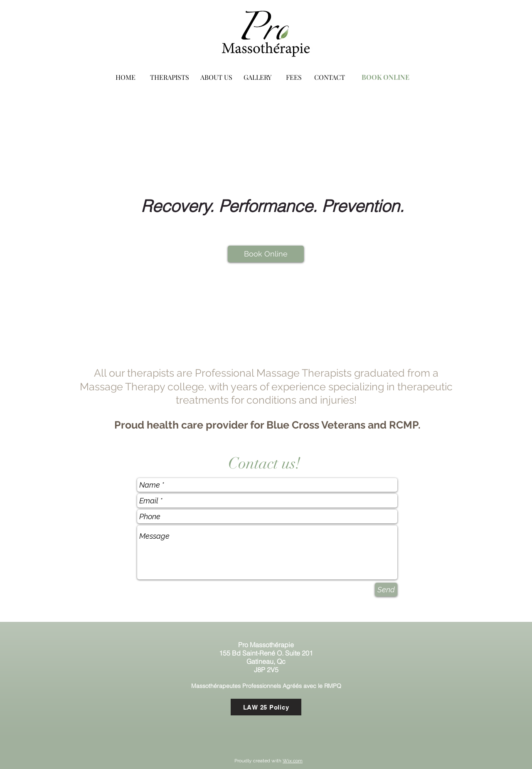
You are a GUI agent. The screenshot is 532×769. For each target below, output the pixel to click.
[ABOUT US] (216, 78)
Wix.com (293, 761)
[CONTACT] (330, 78)
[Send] (386, 590)
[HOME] (126, 78)
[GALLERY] (257, 78)
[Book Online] (266, 254)
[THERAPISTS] (170, 78)
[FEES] (294, 78)
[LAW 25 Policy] (266, 707)
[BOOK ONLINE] (385, 78)
